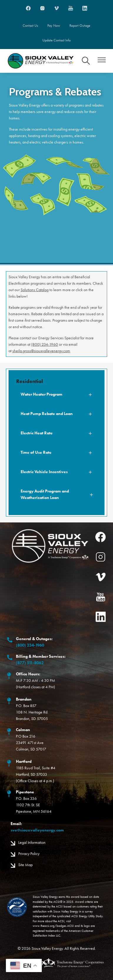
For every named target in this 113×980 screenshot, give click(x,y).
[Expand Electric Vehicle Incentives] (56, 472)
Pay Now (54, 26)
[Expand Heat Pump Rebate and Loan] (56, 414)
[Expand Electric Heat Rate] (56, 433)
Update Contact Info (56, 40)
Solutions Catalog (35, 290)
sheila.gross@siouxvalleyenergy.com (41, 351)
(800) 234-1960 (45, 344)
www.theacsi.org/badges (49, 926)
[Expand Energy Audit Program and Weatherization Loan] (56, 495)
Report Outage (80, 26)
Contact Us (30, 26)
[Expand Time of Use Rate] (56, 453)
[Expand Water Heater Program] (56, 394)
